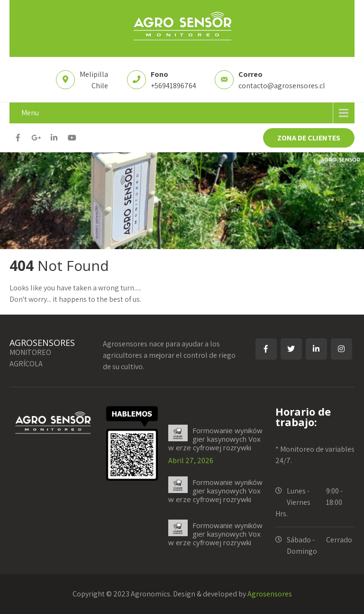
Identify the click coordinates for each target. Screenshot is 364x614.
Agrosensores (270, 594)
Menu (30, 113)
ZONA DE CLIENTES (309, 138)
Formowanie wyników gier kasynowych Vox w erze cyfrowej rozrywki (215, 439)
